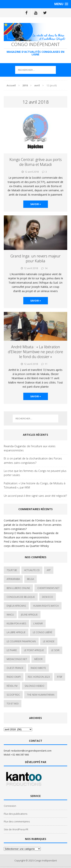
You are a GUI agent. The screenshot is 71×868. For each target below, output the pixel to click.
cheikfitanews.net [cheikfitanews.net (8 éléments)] (48, 588)
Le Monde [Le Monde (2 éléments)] (49, 641)
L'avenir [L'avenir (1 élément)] (38, 623)
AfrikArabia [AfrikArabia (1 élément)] (13, 579)
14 (46, 268)
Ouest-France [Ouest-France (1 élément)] (15, 668)
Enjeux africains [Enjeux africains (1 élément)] (16, 606)
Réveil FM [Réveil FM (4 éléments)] (12, 686)
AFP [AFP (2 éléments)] (49, 570)
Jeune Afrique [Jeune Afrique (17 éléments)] (29, 615)
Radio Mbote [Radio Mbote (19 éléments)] (38, 668)
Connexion (10, 806)
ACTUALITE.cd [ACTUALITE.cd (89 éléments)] (32, 570)
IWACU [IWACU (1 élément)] (10, 615)
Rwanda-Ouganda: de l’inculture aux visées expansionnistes (30, 448)
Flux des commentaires (17, 821)
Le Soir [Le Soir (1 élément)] (55, 650)
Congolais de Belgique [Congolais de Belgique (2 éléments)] (21, 597)
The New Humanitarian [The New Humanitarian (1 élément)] (41, 695)
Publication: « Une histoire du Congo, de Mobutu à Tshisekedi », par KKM (35, 485)
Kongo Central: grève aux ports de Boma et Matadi (36, 162)
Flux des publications (16, 814)
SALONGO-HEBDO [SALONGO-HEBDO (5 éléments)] (34, 686)
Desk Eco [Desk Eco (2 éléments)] (48, 597)
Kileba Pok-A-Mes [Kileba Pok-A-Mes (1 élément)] (16, 623)
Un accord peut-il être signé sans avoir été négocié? (35, 496)
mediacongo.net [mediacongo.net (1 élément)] (17, 659)
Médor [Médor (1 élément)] (38, 659)
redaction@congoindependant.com (31, 751)
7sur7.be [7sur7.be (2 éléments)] (12, 570)
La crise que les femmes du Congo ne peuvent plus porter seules (35, 473)
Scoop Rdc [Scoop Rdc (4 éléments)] (13, 695)
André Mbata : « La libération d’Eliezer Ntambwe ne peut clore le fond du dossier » (35, 352)
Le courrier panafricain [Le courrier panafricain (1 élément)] (21, 641)
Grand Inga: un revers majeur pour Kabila (35, 258)
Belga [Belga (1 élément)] (30, 579)
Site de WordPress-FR (16, 829)
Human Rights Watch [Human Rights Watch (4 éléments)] (46, 606)
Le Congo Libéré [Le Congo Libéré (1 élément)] (43, 632)
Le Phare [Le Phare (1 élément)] (12, 650)
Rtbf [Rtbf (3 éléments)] (60, 677)
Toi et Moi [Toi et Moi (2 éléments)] (13, 704)
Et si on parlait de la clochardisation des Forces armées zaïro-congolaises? (33, 460)
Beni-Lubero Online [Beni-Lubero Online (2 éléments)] (18, 588)
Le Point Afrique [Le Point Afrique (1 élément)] (34, 650)
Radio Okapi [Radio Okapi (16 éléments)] (14, 677)
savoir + (36, 204)
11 (46, 364)
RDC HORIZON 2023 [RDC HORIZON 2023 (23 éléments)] (39, 677)
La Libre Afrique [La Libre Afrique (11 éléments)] (16, 632)
